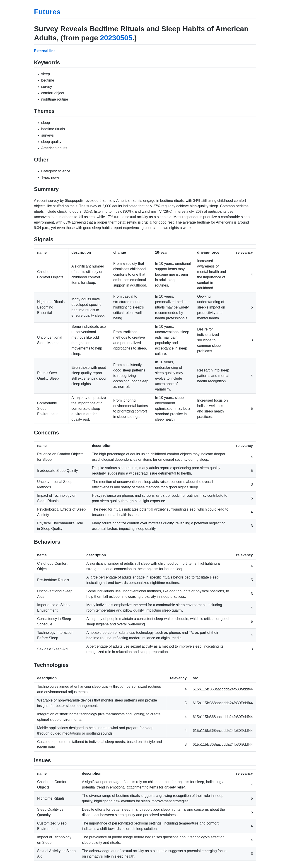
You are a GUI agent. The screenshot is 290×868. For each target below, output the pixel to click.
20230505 (116, 38)
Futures (47, 12)
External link (45, 51)
